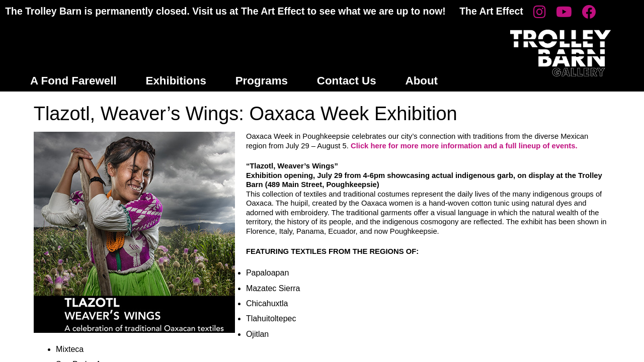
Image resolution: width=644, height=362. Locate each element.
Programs (262, 81)
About (422, 81)
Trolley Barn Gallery (560, 53)
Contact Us (347, 81)
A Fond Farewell (73, 81)
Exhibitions (176, 81)
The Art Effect (491, 11)
